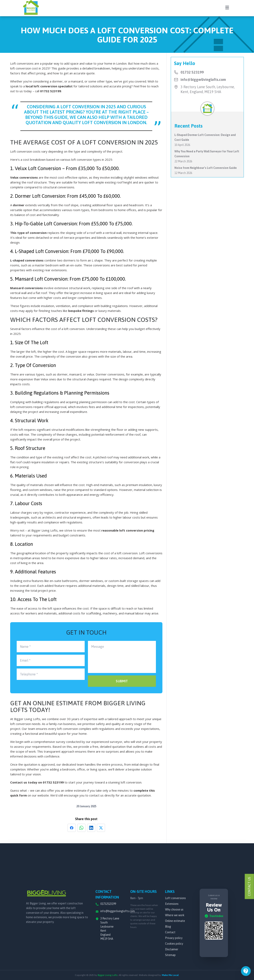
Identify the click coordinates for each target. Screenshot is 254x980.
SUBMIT (122, 681)
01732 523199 (51, 91)
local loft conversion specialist (49, 86)
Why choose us (174, 909)
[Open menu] (246, 971)
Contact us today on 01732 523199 (37, 782)
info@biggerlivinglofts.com (203, 80)
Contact (170, 932)
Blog (168, 927)
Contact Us (249, 887)
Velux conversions (24, 177)
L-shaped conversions (27, 260)
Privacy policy (174, 938)
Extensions (172, 904)
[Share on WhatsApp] (81, 828)
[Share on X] (101, 828)
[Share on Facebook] (72, 828)
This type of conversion (28, 233)
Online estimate (175, 921)
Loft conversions (175, 898)
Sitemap (170, 955)
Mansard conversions (27, 288)
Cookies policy (174, 944)
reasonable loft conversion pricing (128, 530)
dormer (19, 205)
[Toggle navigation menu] (227, 8)
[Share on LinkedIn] (91, 828)
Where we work (175, 915)
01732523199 (108, 904)
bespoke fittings (81, 311)
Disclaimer (172, 949)
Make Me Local (170, 975)
